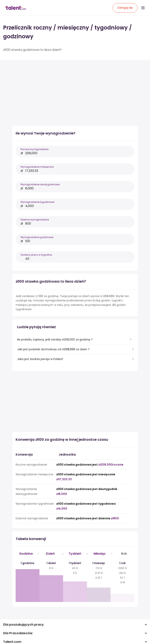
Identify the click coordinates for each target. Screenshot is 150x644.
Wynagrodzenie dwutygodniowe (40, 184)
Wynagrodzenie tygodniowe (37, 202)
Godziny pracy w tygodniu (36, 255)
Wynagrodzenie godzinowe (37, 237)
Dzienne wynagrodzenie (35, 220)
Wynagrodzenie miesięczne (37, 167)
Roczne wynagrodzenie (34, 149)
